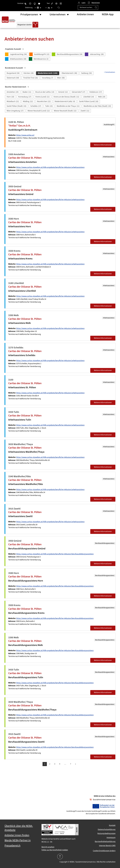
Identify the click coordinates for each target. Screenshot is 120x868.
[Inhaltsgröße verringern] (35, 8)
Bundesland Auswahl (16, 68)
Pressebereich (12, 846)
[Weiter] (75, 764)
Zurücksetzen (110, 72)
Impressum (111, 838)
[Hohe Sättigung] (39, 3)
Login (82, 3)
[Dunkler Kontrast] (26, 3)
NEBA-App (108, 14)
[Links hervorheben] (52, 3)
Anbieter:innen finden (17, 835)
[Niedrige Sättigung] (35, 3)
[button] (17, 54)
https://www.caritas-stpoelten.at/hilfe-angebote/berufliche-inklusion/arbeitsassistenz (50, 167)
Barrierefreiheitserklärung (105, 842)
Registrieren (94, 3)
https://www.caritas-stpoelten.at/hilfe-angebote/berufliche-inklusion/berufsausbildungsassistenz (55, 554)
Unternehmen (58, 15)
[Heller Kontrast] (30, 3)
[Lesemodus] (61, 3)
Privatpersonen (29, 15)
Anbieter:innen (85, 14)
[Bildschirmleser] (56, 3)
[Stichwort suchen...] (88, 7)
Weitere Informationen (103, 145)
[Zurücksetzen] (59, 8)
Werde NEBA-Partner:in (18, 840)
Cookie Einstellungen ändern (104, 851)
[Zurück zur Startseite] (9, 20)
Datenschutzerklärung (107, 829)
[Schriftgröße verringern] (46, 8)
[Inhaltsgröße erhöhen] (40, 8)
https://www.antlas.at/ (25, 135)
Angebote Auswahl (15, 49)
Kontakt (112, 825)
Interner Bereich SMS (107, 846)
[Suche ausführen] (96, 7)
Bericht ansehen (48, 847)
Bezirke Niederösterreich (17, 87)
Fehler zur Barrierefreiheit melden (55, 850)
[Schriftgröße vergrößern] (52, 8)
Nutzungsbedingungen (106, 833)
